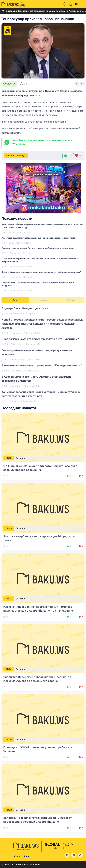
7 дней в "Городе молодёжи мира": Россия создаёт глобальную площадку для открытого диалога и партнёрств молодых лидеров (42, 324)
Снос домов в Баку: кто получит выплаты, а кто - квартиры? (40, 339)
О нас (18, 856)
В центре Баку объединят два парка (25, 308)
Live (26, 856)
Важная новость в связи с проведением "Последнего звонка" (42, 365)
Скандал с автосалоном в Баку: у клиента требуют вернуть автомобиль (38, 248)
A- (77, 84)
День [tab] (15, 300)
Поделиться (16, 156)
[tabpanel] (43, 355)
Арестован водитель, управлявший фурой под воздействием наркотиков (38, 238)
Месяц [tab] (71, 300)
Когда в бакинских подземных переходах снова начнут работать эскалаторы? (41, 272)
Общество (9, 84)
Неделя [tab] (43, 300)
